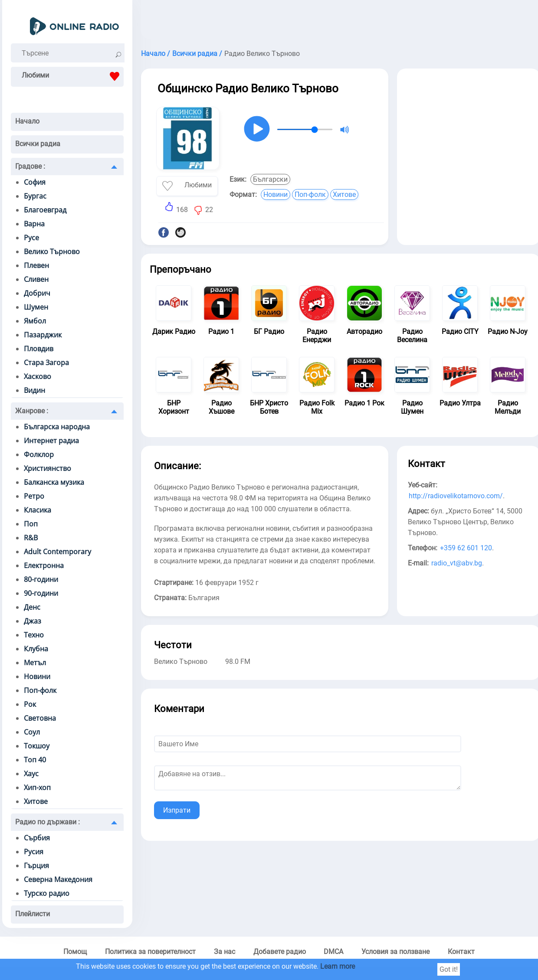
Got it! (449, 969)
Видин (34, 390)
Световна (40, 718)
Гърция (36, 866)
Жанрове (32, 411)
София (35, 182)
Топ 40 (35, 760)
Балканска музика (54, 482)
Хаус (31, 774)
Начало (27, 121)
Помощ (75, 952)
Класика (38, 510)
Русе (31, 238)
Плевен (36, 265)
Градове (30, 166)
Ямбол (35, 321)
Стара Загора (46, 363)
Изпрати (177, 810)
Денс (32, 607)
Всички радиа (38, 144)
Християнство (48, 468)
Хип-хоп (37, 787)
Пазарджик (43, 335)
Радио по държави (48, 822)
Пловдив (39, 349)
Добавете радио (280, 952)
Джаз (33, 621)
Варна (34, 224)
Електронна (44, 565)
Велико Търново (52, 252)
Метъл (35, 663)
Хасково (38, 376)
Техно (34, 635)
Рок (30, 704)
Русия (34, 852)
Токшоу (37, 746)
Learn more (338, 966)
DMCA (333, 952)
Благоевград (45, 210)
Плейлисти (33, 914)
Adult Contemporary (57, 552)
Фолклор (39, 454)
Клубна (36, 649)
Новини (37, 676)
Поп (31, 524)
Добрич (37, 293)
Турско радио (47, 893)
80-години (41, 579)
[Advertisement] (469, 134)
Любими (73, 76)
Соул (32, 732)
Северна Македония (58, 879)
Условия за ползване (395, 952)
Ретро (34, 496)
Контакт (461, 952)
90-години (41, 593)
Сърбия (37, 838)
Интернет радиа (51, 441)
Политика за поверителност (150, 952)
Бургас (35, 196)
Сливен (36, 279)
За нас (225, 952)
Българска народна (57, 427)
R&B (31, 538)
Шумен (36, 307)
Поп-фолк (40, 690)
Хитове (36, 801)
